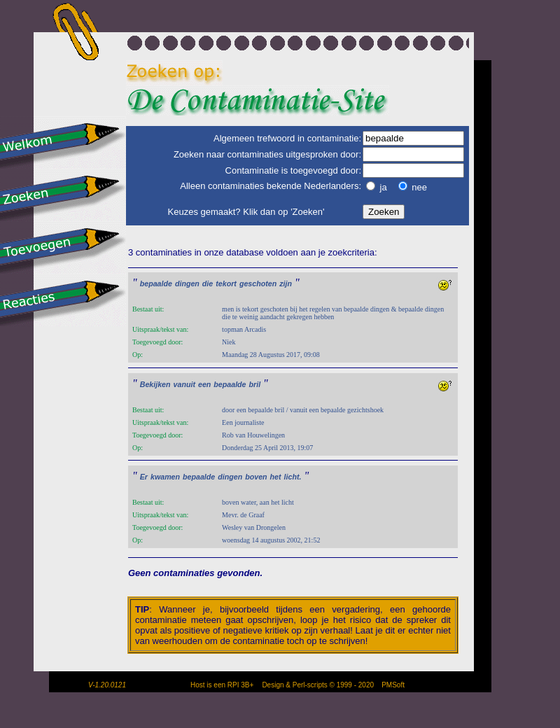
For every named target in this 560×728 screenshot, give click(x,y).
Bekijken (155, 384)
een (204, 384)
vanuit (184, 384)
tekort (226, 283)
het (276, 477)
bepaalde (156, 283)
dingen (187, 283)
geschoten (258, 283)
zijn (286, 283)
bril (255, 384)
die (208, 283)
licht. (293, 477)
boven (256, 477)
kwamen (165, 477)
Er (144, 477)
